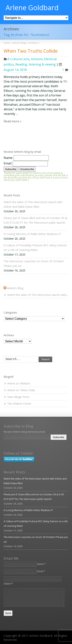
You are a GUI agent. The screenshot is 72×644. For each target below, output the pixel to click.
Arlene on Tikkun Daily (21, 390)
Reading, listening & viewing (36, 64)
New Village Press (18, 397)
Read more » (13, 121)
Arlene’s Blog (15, 288)
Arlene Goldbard (32, 8)
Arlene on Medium (19, 383)
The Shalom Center (19, 404)
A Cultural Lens (18, 59)
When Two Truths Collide (31, 51)
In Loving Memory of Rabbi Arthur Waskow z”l (32, 234)
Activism (37, 59)
